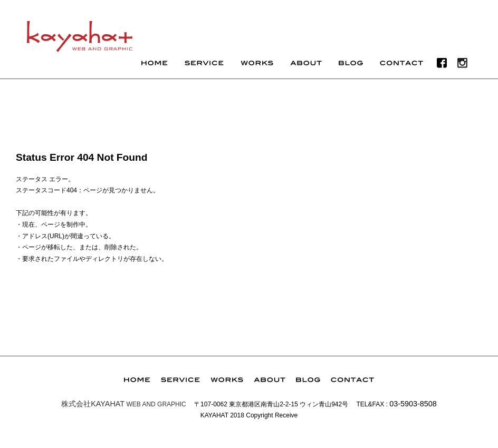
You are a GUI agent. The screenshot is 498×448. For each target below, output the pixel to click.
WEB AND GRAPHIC (124, 404)
